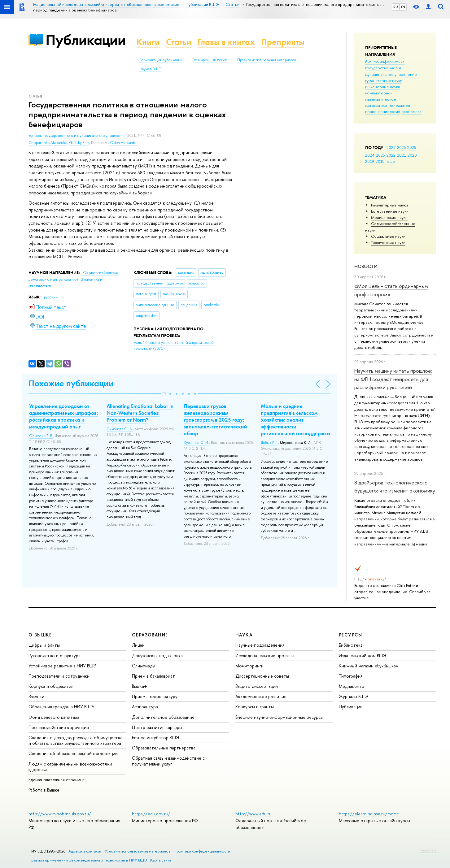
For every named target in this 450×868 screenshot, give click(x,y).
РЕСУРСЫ (351, 635)
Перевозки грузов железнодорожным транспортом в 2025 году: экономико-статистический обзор (215, 420)
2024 (370, 155)
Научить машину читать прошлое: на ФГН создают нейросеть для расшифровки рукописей (393, 379)
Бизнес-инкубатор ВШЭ (156, 738)
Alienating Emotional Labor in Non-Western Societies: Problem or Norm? (140, 413)
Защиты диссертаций (257, 686)
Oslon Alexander (124, 143)
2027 (391, 147)
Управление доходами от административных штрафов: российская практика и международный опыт (63, 416)
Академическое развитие (261, 696)
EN (403, 7)
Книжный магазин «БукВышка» (369, 666)
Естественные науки (390, 211)
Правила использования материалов (267, 60)
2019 (370, 161)
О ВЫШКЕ (40, 635)
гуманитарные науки (384, 80)
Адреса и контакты (85, 851)
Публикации (86, 40)
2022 (391, 155)
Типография (351, 676)
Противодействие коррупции (59, 727)
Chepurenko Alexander (48, 143)
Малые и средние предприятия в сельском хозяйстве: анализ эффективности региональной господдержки (295, 420)
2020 (412, 155)
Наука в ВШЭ (150, 69)
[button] (164, 394)
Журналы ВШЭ (353, 696)
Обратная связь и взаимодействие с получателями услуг (168, 761)
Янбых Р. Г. (269, 443)
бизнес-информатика (385, 62)
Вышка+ (140, 686)
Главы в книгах (226, 42)
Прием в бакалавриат (153, 676)
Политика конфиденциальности (202, 851)
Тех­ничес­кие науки (388, 242)
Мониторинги (249, 666)
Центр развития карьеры (157, 727)
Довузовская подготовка (157, 655)
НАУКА (244, 635)
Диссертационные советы (262, 676)
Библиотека (351, 645)
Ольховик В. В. (41, 436)
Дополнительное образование (163, 717)
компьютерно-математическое (381, 96)
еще (391, 161)
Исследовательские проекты (265, 655)
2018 (380, 161)
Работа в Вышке (44, 790)
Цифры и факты (44, 645)
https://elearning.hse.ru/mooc (369, 814)
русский (51, 297)
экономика (412, 111)
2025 (412, 147)
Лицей (138, 645)
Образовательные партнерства (164, 748)
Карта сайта (161, 860)
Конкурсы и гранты (255, 707)
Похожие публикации (71, 383)
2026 (401, 147)
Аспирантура (145, 707)
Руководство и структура (55, 655)
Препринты (283, 42)
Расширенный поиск (210, 60)
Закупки (36, 696)
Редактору (428, 850)
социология (389, 111)
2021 (402, 155)
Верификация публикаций (161, 60)
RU (396, 7)
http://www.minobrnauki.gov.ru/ (60, 814)
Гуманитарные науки (389, 205)
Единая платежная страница (57, 780)
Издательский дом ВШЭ (363, 655)
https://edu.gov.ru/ (151, 814)
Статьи (179, 42)
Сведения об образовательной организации (73, 753)
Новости (366, 266)
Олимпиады (144, 666)
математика (376, 105)
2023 (380, 155)
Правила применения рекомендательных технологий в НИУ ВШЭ (88, 860)
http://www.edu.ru (253, 814)
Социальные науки (388, 236)
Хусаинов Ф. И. (196, 443)
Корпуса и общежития (51, 686)
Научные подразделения (260, 645)
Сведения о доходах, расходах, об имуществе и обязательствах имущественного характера (76, 740)
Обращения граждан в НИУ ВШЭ (61, 707)
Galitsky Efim (79, 143)
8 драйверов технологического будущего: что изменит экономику (395, 486)
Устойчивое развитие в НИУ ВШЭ (63, 666)
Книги (148, 42)
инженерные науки (383, 87)
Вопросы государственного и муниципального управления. (78, 136)
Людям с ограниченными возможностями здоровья (70, 767)
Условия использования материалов (138, 851)
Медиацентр (352, 686)
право (371, 111)
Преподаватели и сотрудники (59, 676)
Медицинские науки (389, 217)
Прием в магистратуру (155, 696)
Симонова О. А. (120, 429)
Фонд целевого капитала (54, 717)
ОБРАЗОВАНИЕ (150, 635)
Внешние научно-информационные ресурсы (279, 717)
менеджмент (400, 105)
